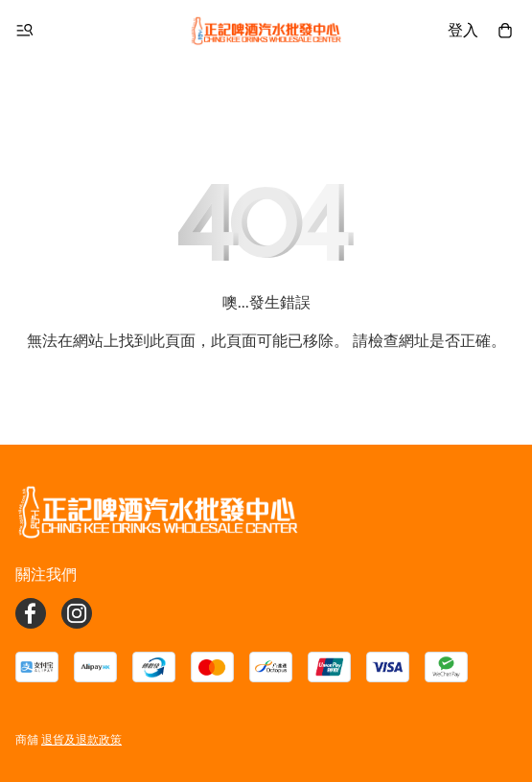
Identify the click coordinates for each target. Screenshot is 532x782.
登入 (463, 30)
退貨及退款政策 (81, 739)
